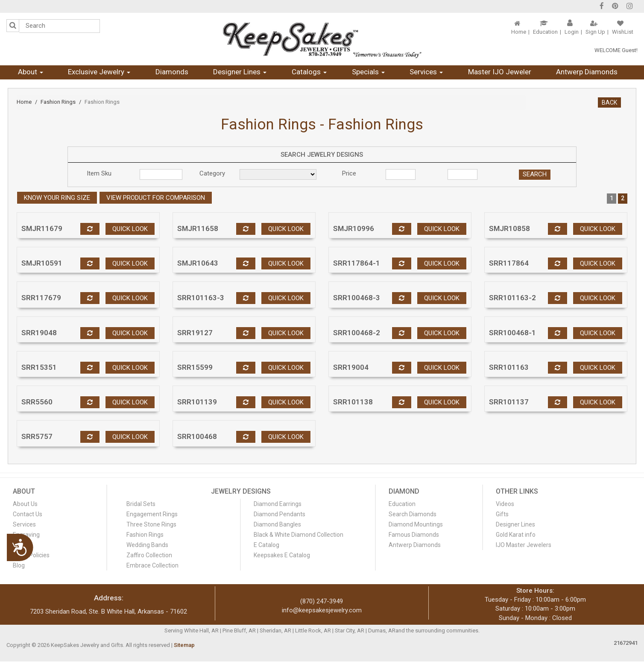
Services (426, 72)
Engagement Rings (152, 514)
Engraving (26, 535)
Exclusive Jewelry (99, 72)
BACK (609, 102)
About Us (25, 504)
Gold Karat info (516, 535)
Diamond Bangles (277, 524)
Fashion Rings (58, 102)
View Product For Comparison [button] (156, 198)
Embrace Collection (152, 565)
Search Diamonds (413, 514)
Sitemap (184, 645)
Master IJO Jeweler (500, 72)
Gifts (502, 514)
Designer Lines (240, 72)
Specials (368, 72)
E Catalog (266, 545)
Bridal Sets (141, 504)
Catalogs (309, 72)
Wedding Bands (147, 545)
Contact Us (28, 514)
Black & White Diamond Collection (299, 535)
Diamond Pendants (280, 514)
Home (519, 32)
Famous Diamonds (414, 535)
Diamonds (172, 72)
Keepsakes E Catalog (282, 555)
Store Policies (31, 555)
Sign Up (595, 32)
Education (545, 32)
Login (572, 32)
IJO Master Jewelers (524, 545)
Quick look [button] (130, 229)
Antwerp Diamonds (587, 72)
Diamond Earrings (278, 504)
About (31, 72)
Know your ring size (57, 198)
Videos (505, 504)
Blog (19, 565)
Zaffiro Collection (149, 555)
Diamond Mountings (416, 524)
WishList (623, 32)
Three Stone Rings (151, 524)
